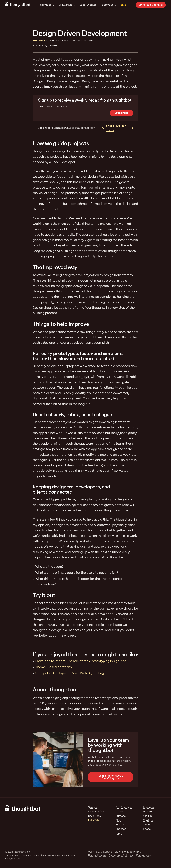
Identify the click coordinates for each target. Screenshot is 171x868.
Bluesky (148, 812)
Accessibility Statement (121, 855)
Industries (67, 5)
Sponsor (121, 829)
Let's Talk (94, 820)
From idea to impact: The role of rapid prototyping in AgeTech (81, 661)
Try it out (44, 595)
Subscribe (122, 113)
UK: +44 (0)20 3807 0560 (128, 852)
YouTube (148, 820)
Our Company (124, 807)
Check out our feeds (114, 128)
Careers (120, 812)
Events (120, 825)
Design (52, 46)
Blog (123, 5)
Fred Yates (39, 41)
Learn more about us (107, 714)
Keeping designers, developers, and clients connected (71, 489)
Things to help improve (61, 324)
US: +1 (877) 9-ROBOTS (100, 852)
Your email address (53, 106)
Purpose (121, 816)
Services (47, 5)
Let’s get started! (151, 5)
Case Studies (88, 5)
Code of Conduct (97, 855)
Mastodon (149, 807)
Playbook (40, 46)
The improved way (55, 267)
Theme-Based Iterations (54, 667)
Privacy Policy (144, 855)
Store (119, 833)
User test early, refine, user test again (73, 414)
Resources (109, 5)
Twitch (147, 825)
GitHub (148, 816)
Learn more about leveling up (111, 777)
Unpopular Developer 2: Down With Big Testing (70, 673)
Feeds (147, 829)
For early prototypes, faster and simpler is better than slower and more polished (78, 356)
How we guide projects (61, 143)
